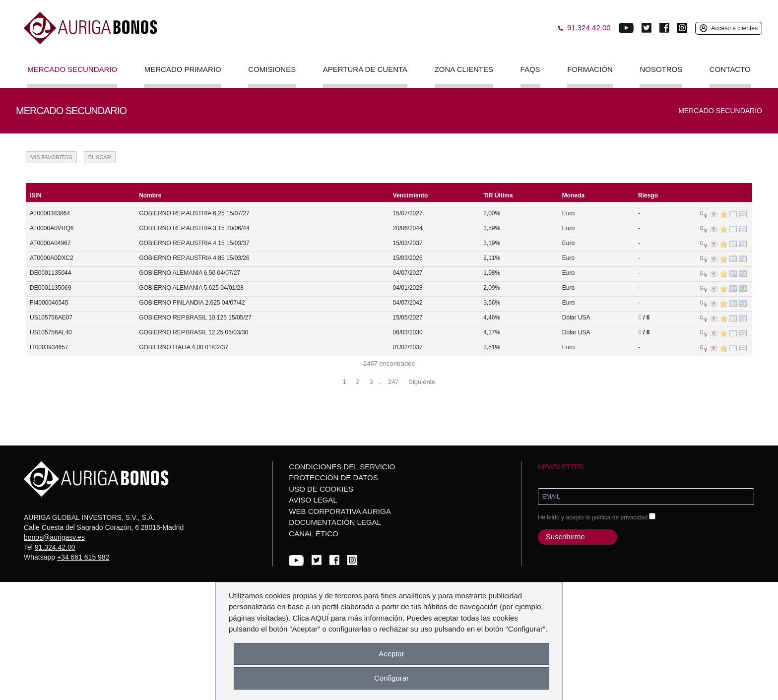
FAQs (530, 69)
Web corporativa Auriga (340, 511)
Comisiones (272, 69)
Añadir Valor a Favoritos (723, 215)
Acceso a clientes (735, 28)
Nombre (150, 195)
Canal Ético (313, 534)
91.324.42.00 (55, 547)
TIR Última (498, 195)
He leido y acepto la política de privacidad (597, 517)
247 (393, 382)
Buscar (100, 157)
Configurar (391, 678)
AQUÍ (320, 618)
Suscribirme (565, 537)
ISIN (35, 195)
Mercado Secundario (72, 69)
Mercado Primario (183, 69)
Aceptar (391, 654)
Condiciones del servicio (342, 467)
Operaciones (743, 215)
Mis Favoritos (51, 157)
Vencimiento (411, 195)
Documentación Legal (335, 522)
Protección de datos (333, 477)
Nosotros (661, 69)
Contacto (730, 69)
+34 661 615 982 (83, 557)
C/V (703, 215)
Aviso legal (313, 500)
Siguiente (422, 382)
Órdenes (733, 215)
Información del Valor (713, 215)
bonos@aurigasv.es (54, 537)
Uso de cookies (321, 489)
